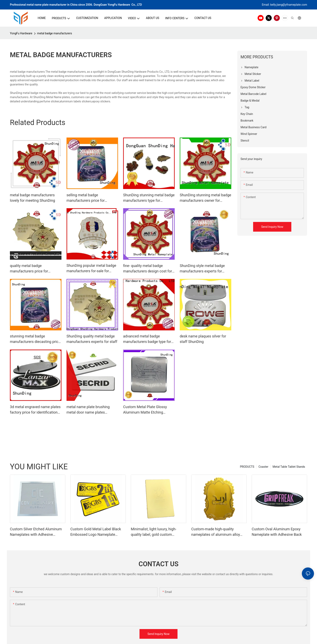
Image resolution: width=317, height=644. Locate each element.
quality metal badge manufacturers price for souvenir (29, 269)
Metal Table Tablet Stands (289, 467)
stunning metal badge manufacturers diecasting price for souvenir (35, 339)
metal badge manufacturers (55, 33)
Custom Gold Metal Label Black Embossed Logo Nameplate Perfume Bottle (96, 532)
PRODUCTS (247, 467)
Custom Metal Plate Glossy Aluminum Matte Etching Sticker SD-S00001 (145, 410)
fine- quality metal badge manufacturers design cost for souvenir (148, 269)
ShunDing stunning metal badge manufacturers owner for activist (206, 198)
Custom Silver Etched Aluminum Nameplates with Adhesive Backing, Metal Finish (36, 532)
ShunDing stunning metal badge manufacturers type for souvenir (149, 198)
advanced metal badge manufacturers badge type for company (147, 339)
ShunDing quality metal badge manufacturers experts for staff (92, 339)
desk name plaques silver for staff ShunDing (203, 339)
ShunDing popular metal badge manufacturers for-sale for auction (91, 268)
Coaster (263, 467)
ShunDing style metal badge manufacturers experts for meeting (202, 269)
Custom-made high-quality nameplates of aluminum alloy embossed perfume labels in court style (219, 532)
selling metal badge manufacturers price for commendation (86, 198)
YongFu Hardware (21, 33)
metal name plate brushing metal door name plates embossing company (88, 410)
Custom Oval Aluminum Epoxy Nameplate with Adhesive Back (277, 532)
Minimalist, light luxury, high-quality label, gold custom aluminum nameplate (154, 532)
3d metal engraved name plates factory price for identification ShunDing (35, 410)
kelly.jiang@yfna (280, 5)
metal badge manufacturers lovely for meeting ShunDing (32, 198)
